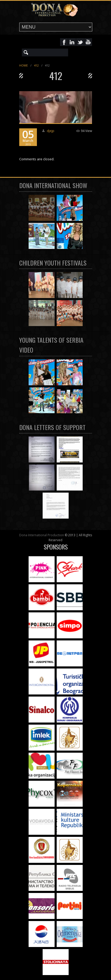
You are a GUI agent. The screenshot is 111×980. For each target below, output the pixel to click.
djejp (51, 131)
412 (36, 65)
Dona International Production (42, 535)
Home (24, 65)
